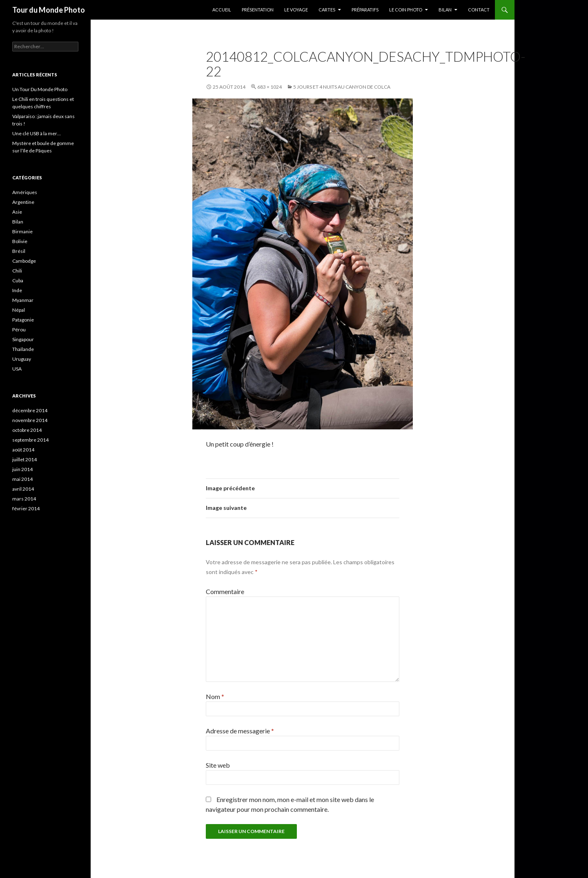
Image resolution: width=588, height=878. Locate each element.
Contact (479, 10)
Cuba (18, 280)
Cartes (327, 10)
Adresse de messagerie (240, 731)
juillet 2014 (24, 459)
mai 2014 (22, 479)
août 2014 (23, 450)
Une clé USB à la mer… (37, 133)
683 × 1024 (269, 87)
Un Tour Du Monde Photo (40, 89)
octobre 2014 (27, 430)
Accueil (222, 10)
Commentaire (225, 591)
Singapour (23, 339)
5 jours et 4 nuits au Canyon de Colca (342, 87)
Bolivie (20, 241)
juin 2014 (22, 469)
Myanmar (23, 300)
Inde (17, 290)
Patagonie (23, 320)
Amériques (25, 192)
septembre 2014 (30, 440)
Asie (17, 212)
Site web (218, 765)
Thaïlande (23, 349)
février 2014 (26, 508)
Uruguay (22, 359)
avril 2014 (23, 489)
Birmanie (22, 231)
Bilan (445, 10)
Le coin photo (406, 10)
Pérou (19, 330)
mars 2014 (24, 499)
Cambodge (24, 261)
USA (17, 369)
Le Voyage (296, 10)
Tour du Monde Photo (49, 10)
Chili (17, 271)
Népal (19, 310)
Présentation (258, 10)
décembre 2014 (30, 410)
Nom (215, 696)
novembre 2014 (30, 420)
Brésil (19, 251)
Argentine (23, 202)
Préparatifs (365, 10)
